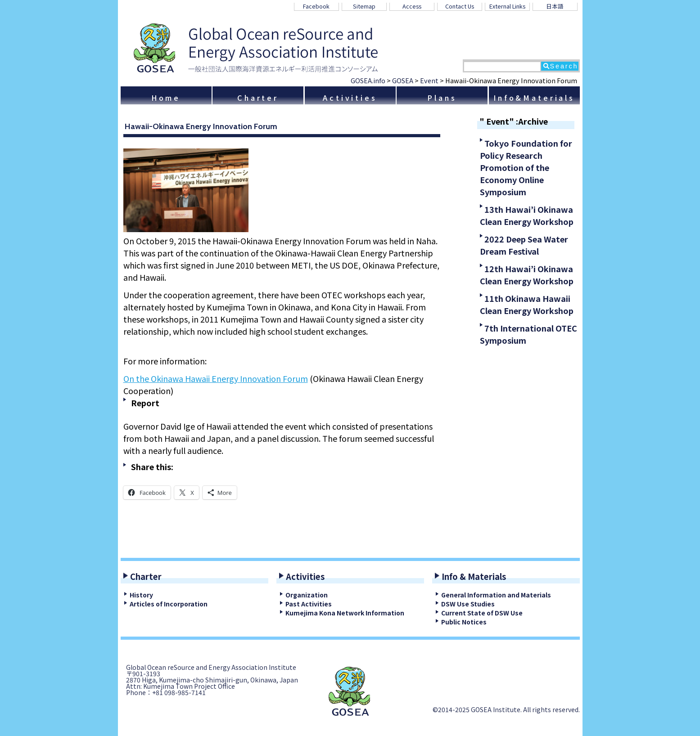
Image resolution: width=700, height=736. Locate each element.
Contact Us (460, 6)
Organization (307, 595)
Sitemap (364, 6)
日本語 (555, 6)
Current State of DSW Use (482, 613)
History (141, 595)
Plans (442, 98)
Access (412, 6)
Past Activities (309, 604)
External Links (507, 6)
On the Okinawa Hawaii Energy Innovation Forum (216, 378)
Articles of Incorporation (169, 604)
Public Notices (464, 622)
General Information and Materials (496, 595)
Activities (350, 98)
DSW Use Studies (468, 604)
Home (166, 98)
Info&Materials (534, 98)
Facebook (316, 6)
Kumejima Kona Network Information (345, 613)
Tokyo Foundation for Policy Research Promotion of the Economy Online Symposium (526, 167)
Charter (258, 98)
